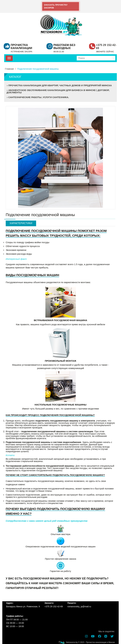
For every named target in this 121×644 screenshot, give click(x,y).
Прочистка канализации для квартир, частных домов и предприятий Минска (60, 85)
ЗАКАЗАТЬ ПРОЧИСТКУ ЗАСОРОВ (56, 6)
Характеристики (21, 223)
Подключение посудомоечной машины (38, 69)
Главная (9, 69)
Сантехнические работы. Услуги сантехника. (39, 97)
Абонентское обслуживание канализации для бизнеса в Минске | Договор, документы (58, 91)
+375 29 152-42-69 (106, 47)
